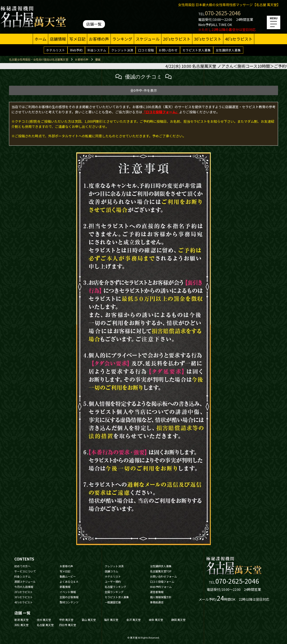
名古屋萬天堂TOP (161, 571)
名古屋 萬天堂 (45, 625)
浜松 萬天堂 (21, 625)
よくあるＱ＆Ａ (69, 582)
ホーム (40, 39)
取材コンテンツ (69, 602)
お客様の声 (99, 39)
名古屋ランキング (115, 587)
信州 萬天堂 (44, 620)
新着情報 (65, 587)
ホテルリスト (56, 50)
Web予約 (76, 50)
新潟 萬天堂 (21, 620)
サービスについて (25, 571)
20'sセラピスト (177, 39)
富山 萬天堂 (89, 620)
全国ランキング (114, 592)
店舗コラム (111, 571)
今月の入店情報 (24, 587)
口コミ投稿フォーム (162, 582)
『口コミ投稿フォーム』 (161, 112)
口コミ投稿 (146, 50)
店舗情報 (58, 39)
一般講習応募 (113, 602)
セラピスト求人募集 (197, 50)
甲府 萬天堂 (66, 620)
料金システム (97, 50)
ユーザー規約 (113, 582)
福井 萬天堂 (111, 620)
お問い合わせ (168, 50)
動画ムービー (68, 576)
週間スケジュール (25, 582)
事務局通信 (157, 602)
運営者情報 (157, 592)
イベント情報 (68, 592)
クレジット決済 (122, 50)
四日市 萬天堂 (68, 625)
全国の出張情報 (69, 597)
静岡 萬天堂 (178, 620)
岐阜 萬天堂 (156, 620)
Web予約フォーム (161, 587)
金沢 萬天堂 (134, 620)
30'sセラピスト (208, 39)
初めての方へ (22, 566)
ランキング (122, 39)
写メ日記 (77, 39)
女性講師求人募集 (228, 50)
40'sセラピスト (239, 39)
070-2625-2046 (223, 13)
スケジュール (148, 39)
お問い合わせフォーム (163, 576)
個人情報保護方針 (161, 597)
